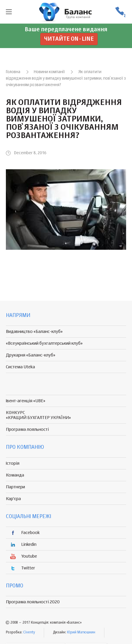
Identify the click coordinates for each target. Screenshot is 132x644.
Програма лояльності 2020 (33, 602)
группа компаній (66, 12)
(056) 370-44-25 (120, 12)
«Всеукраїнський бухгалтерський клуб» (44, 343)
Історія (13, 463)
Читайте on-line (69, 39)
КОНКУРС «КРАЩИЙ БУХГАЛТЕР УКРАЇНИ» (38, 415)
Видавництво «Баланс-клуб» (34, 332)
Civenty (29, 632)
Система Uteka (20, 367)
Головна (13, 72)
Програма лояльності (27, 429)
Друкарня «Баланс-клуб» (31, 355)
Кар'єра (13, 499)
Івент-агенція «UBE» (26, 401)
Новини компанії (49, 72)
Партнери (15, 487)
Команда (15, 475)
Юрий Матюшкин (81, 632)
